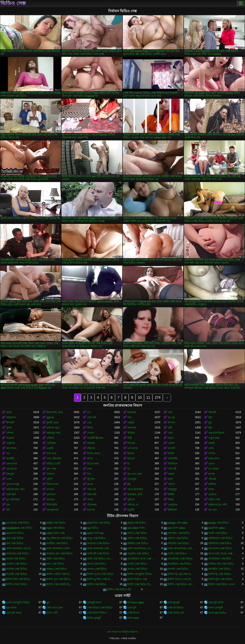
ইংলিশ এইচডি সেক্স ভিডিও (60, 574)
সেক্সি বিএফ (133, 613)
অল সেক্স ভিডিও (15, 543)
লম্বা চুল (10, 474)
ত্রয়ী (170, 428)
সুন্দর (9, 428)
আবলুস (51, 500)
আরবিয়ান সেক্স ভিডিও (179, 564)
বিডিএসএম (52, 484)
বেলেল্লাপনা (52, 510)
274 (158, 398)
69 (129, 484)
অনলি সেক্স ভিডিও (218, 533)
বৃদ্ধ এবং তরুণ (135, 474)
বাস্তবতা (51, 474)
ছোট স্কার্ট (11, 494)
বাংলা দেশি (52, 613)
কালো (90, 459)
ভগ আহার (214, 469)
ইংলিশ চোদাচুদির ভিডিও (140, 574)
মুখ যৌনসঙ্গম (13, 500)
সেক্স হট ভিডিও (176, 608)
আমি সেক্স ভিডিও (56, 559)
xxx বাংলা (11, 608)
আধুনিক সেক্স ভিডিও (138, 554)
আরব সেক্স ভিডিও (97, 564)
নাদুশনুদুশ (172, 489)
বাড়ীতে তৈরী (53, 464)
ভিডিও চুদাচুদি (94, 618)
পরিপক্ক (212, 479)
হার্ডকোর (132, 412)
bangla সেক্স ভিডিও (219, 523)
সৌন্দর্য (10, 433)
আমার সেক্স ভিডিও (16, 559)
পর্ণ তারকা (133, 448)
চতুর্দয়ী (131, 510)
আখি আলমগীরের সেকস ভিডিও (181, 548)
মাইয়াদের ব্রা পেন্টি (218, 505)
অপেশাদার (11, 448)
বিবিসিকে (172, 464)
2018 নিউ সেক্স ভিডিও (99, 523)
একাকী (50, 448)
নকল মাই (92, 494)
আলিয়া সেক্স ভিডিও (17, 569)
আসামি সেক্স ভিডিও (178, 569)
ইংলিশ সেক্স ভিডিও (97, 584)
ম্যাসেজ (91, 510)
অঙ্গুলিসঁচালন (216, 433)
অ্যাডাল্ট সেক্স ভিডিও (178, 543)
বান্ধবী (211, 443)
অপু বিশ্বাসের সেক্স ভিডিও (60, 538)
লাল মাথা (51, 453)
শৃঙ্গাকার (91, 443)
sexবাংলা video (217, 528)
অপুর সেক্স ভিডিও (96, 538)
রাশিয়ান (212, 484)
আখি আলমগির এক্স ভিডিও (20, 548)
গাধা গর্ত (91, 489)
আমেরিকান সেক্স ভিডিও (180, 559)
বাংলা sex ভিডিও (217, 613)
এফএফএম (12, 464)
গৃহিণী (49, 479)
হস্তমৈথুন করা (53, 433)
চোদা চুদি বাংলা (216, 603)
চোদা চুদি (132, 608)
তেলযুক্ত (132, 479)
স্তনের (90, 484)
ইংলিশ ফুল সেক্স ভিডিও (59, 579)
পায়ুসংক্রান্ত (214, 438)
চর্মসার (131, 453)
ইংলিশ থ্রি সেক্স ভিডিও (220, 574)
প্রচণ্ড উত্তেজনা (135, 489)
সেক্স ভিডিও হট (176, 613)
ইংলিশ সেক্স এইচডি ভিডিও (60, 584)
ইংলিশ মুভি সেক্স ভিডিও (220, 579)
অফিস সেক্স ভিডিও (137, 538)
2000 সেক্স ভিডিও (56, 523)
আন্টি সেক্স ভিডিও (177, 554)
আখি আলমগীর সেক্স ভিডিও (101, 548)
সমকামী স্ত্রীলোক (95, 438)
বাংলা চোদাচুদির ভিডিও (18, 603)
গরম (170, 433)
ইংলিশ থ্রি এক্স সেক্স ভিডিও (181, 574)
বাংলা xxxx (133, 618)
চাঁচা (210, 418)
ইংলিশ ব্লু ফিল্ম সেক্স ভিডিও (101, 579)
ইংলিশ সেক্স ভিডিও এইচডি (181, 584)
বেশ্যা (211, 448)
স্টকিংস (131, 433)
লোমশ (171, 443)
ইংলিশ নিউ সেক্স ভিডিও (18, 579)
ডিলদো (131, 459)
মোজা (90, 500)
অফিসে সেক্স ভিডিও (178, 538)
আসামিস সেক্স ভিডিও (219, 569)
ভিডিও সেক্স (13, 3)
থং (129, 469)
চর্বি (8, 510)
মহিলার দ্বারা (53, 428)
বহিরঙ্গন (91, 448)
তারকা (171, 474)
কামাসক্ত (132, 428)
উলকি (171, 453)
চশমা (90, 469)
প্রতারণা (212, 494)
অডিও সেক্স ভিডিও (137, 533)
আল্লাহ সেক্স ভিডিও (57, 569)
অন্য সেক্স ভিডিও (15, 538)
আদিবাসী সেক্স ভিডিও (98, 554)
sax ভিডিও (93, 528)
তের (89, 423)
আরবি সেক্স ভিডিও (137, 564)
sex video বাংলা (136, 528)
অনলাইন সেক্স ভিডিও (179, 533)
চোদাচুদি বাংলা (94, 603)
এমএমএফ (12, 469)
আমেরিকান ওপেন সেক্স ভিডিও (141, 559)
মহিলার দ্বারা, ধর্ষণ (15, 489)
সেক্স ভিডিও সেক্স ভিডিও (100, 608)
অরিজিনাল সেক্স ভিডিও (221, 538)
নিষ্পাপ (171, 423)
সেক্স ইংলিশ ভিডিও (97, 613)
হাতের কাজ (93, 464)
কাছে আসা (214, 459)
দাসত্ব (211, 489)
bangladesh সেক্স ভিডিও (19, 528)
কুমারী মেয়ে (52, 423)
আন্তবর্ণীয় (173, 459)
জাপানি (171, 448)
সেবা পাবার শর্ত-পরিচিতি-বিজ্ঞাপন (122, 632)
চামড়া (171, 438)
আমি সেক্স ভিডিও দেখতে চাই (101, 559)
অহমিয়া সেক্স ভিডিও (138, 543)
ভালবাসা (51, 494)
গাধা (170, 412)
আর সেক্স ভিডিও (55, 564)
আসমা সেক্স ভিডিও (97, 569)
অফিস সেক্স (214, 500)
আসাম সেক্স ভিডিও (137, 569)
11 (148, 398)
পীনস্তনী (212, 412)
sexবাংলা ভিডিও (15, 533)
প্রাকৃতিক (10, 443)
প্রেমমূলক (173, 505)
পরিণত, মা (133, 505)
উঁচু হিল (91, 479)
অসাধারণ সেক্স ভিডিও (98, 543)
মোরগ (211, 464)
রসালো (50, 489)
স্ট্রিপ (210, 428)
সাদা (130, 418)
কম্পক (211, 474)
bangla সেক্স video (178, 523)
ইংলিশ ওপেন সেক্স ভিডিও (100, 574)
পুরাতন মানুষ (13, 484)
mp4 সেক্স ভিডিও (56, 528)
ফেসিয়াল (51, 443)
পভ (8, 453)
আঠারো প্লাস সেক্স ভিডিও (60, 554)
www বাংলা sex (95, 533)
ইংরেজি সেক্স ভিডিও (17, 574)
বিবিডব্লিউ (52, 505)
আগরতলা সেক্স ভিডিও (220, 548)
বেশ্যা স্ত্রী (172, 469)
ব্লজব (9, 412)
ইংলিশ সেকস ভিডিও (17, 584)
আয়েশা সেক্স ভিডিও (17, 564)
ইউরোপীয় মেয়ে (55, 412)
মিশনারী (10, 423)
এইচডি (131, 423)
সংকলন (10, 438)
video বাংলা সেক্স (55, 533)
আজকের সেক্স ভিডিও (18, 554)
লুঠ (210, 423)
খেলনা (90, 433)
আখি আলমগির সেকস (58, 548)
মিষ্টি (130, 438)
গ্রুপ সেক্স (51, 469)
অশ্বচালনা (11, 418)
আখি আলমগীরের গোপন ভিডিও (141, 548)
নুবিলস (131, 500)
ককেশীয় (10, 459)
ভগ (89, 412)
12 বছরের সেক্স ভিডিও (18, 523)
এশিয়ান (50, 438)
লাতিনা (171, 484)
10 (140, 398)
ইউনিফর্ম (172, 510)
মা (128, 464)
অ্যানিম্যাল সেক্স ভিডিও (220, 543)
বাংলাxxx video (136, 603)
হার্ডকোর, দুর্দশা (135, 494)
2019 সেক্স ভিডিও (137, 523)
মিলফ (90, 428)
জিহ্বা (171, 500)
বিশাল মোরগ (94, 453)
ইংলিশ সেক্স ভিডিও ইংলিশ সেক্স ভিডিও (141, 584)
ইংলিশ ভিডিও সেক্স (137, 579)
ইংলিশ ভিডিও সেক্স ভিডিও (181, 579)
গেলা (9, 479)
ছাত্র (89, 474)
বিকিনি (171, 494)
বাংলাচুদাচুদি (174, 603)
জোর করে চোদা (55, 608)
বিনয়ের (131, 443)
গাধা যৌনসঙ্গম (54, 459)
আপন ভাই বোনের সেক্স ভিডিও (222, 554)
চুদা (48, 603)
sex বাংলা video (176, 528)
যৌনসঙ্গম (92, 505)
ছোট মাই (91, 418)
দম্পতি (212, 453)
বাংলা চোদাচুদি (216, 608)
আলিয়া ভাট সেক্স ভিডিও (221, 564)
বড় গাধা (213, 510)
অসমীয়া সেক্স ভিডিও (57, 543)
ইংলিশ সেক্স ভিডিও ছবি (119, 590)
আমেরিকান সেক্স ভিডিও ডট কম (222, 559)
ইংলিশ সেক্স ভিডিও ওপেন (222, 584)
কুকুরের (50, 418)
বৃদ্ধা (8, 505)
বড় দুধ (171, 418)
